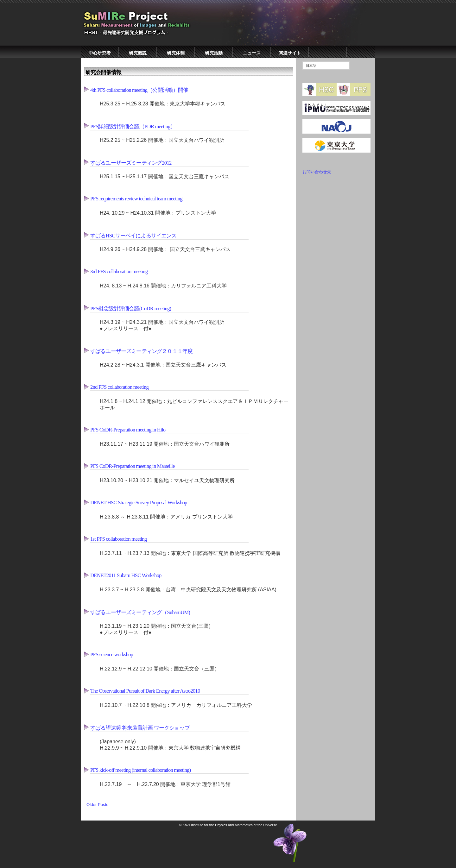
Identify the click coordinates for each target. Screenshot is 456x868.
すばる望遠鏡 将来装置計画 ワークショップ (140, 728)
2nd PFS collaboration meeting (119, 387)
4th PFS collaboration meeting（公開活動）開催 (139, 90)
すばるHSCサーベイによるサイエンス (133, 236)
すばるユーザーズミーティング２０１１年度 (141, 351)
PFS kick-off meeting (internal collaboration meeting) (140, 770)
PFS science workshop (112, 654)
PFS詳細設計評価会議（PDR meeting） (133, 126)
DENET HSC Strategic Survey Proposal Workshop (139, 503)
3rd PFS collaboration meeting (119, 271)
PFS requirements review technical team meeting (136, 199)
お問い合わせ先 (317, 172)
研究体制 (176, 53)
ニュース (252, 53)
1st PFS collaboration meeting (118, 539)
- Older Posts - (97, 805)
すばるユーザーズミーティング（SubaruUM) (140, 612)
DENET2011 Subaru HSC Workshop (126, 575)
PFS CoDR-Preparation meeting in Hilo (128, 430)
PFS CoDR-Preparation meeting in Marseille (133, 466)
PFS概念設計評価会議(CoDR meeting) (131, 308)
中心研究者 (100, 53)
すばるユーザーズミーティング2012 (131, 163)
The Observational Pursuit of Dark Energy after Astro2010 (145, 691)
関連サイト (290, 53)
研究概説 (138, 53)
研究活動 (214, 53)
